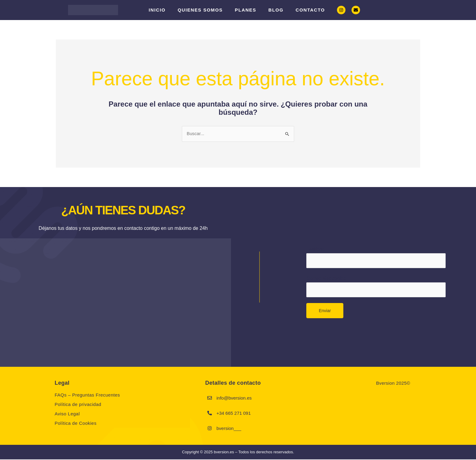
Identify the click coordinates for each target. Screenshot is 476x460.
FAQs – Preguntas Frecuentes (87, 395)
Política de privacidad (78, 405)
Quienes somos (200, 10)
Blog (276, 10)
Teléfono (376, 257)
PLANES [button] (246, 10)
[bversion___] (210, 429)
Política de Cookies (76, 424)
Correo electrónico (376, 288)
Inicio (157, 10)
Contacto (310, 10)
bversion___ (229, 429)
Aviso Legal (67, 414)
